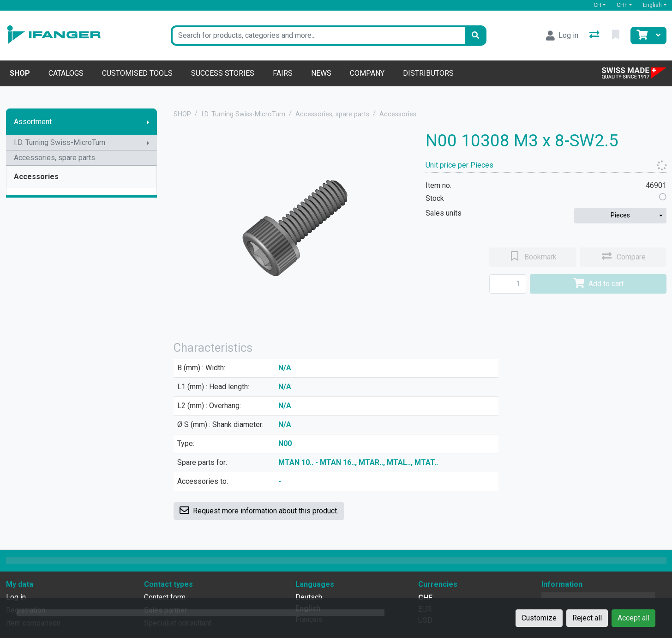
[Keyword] (318, 36)
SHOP (182, 114)
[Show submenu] (148, 122)
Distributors (428, 73)
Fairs (283, 73)
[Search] (475, 36)
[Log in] (562, 36)
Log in (16, 597)
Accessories (36, 177)
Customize (539, 618)
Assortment (33, 122)
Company (367, 73)
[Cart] (641, 36)
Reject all (587, 618)
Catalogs (66, 73)
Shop (20, 73)
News (321, 73)
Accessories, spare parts (54, 158)
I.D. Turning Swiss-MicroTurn (60, 142)
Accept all (633, 618)
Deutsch (309, 597)
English (652, 5)
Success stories (223, 73)
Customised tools (137, 73)
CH (597, 5)
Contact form (165, 597)
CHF (622, 5)
